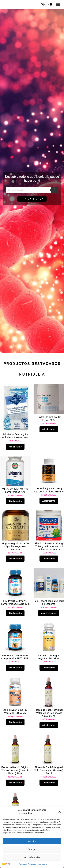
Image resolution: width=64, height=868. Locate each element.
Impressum (42, 864)
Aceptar (32, 841)
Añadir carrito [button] (15, 447)
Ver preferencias (32, 857)
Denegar (32, 849)
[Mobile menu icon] (58, 4)
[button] (60, 812)
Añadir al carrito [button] (49, 613)
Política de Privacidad (27, 864)
